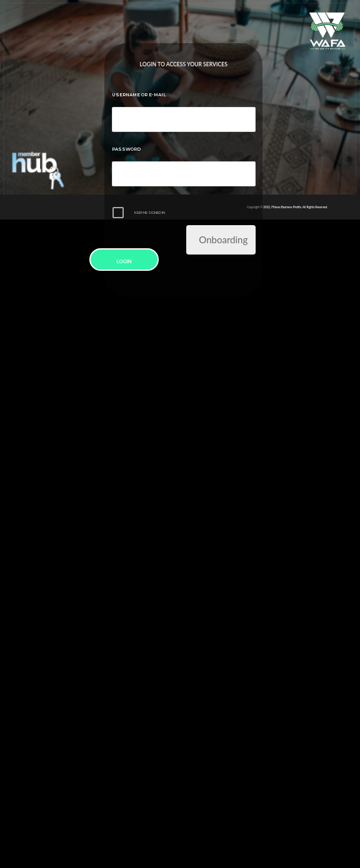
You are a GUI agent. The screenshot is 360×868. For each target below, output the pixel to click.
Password (126, 149)
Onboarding (223, 240)
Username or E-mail (139, 95)
